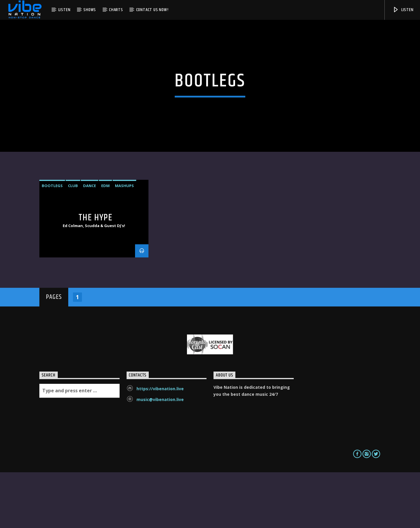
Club (73, 242)
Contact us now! (152, 10)
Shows (90, 10)
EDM (105, 242)
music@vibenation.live (160, 455)
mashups (124, 242)
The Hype (96, 273)
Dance (90, 242)
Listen (64, 10)
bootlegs (52, 242)
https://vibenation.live (160, 444)
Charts (116, 10)
